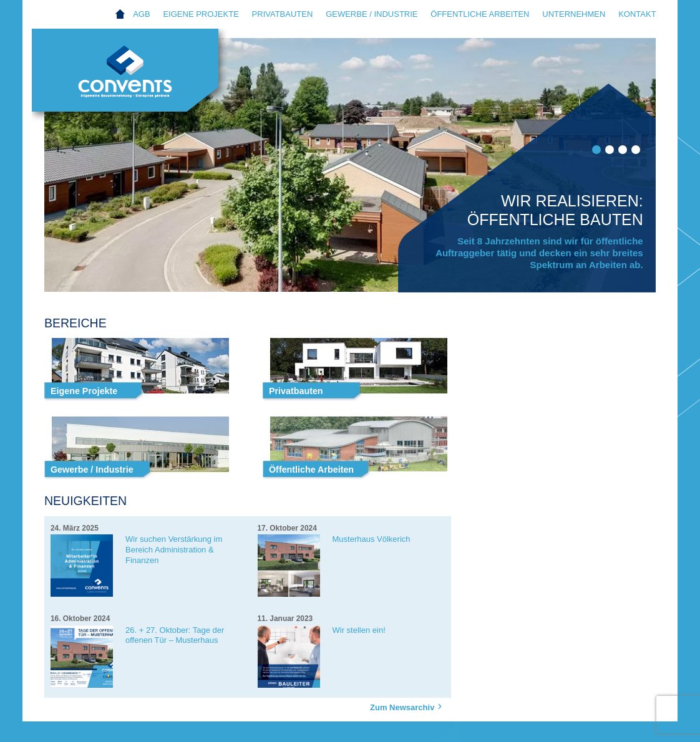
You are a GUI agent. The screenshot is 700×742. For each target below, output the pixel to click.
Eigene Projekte (201, 14)
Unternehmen (574, 14)
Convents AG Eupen (138, 79)
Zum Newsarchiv (408, 707)
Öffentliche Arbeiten (480, 14)
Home (120, 14)
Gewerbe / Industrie (372, 14)
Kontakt (637, 14)
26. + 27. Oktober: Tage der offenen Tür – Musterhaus (175, 635)
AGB (141, 14)
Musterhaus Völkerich (372, 539)
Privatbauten (283, 14)
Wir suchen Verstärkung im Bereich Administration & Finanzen (174, 550)
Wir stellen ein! (359, 630)
